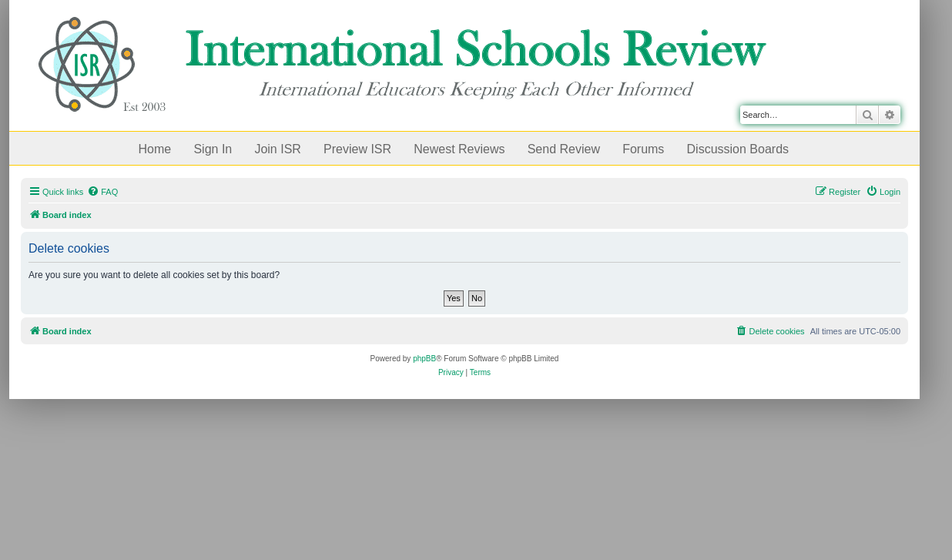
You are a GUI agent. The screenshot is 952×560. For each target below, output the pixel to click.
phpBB (424, 359)
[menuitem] (102, 192)
